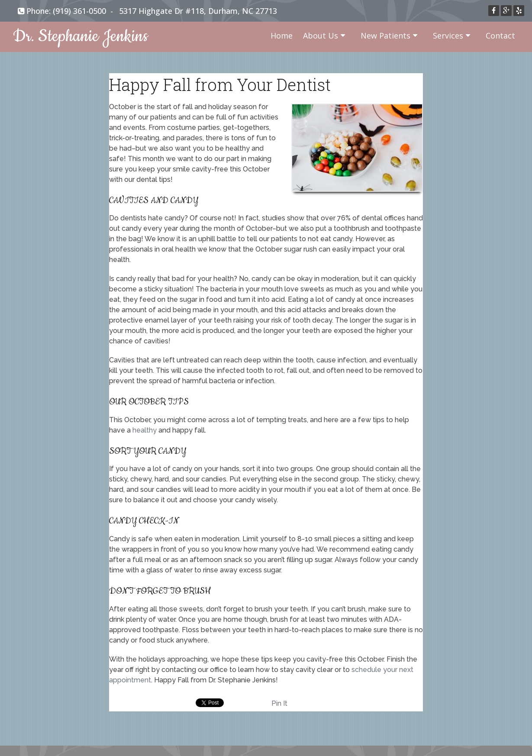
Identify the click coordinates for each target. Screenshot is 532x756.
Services (448, 36)
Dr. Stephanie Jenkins (81, 37)
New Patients (385, 36)
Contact (500, 36)
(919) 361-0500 (79, 11)
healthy (145, 430)
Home (282, 36)
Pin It (279, 703)
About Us (321, 36)
